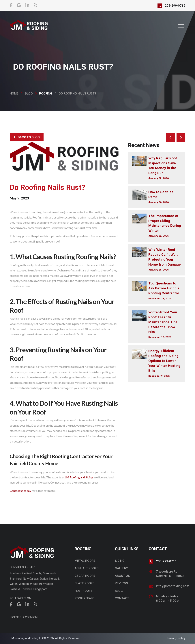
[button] (181, 26)
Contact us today (20, 491)
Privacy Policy (176, 638)
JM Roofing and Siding (79, 477)
